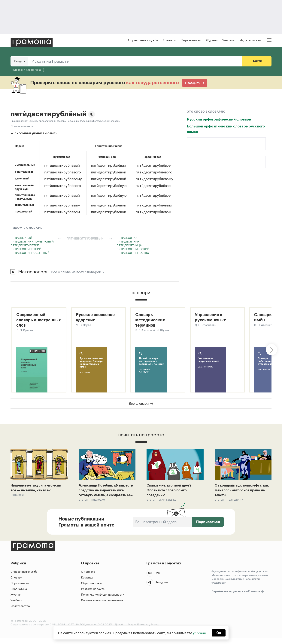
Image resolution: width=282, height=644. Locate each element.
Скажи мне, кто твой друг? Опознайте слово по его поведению (170, 491)
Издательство (250, 41)
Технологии (235, 501)
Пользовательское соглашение (102, 607)
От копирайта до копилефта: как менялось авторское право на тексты (242, 491)
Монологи (17, 496)
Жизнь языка (168, 501)
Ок (219, 633)
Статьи (83, 506)
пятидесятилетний (26, 249)
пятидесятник (128, 242)
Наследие (98, 506)
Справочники (191, 41)
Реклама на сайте (93, 595)
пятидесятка (127, 238)
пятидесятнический (133, 249)
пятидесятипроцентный (30, 253)
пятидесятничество (133, 253)
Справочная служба (143, 41)
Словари (170, 41)
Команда (87, 584)
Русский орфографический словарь (219, 120)
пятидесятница (129, 246)
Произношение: (19, 121)
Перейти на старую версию (238, 598)
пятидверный (21, 238)
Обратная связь (92, 590)
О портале (88, 578)
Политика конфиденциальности (103, 601)
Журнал (212, 41)
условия (199, 633)
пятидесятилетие (25, 246)
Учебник (229, 41)
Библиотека (19, 595)
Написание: (73, 121)
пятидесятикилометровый (32, 242)
